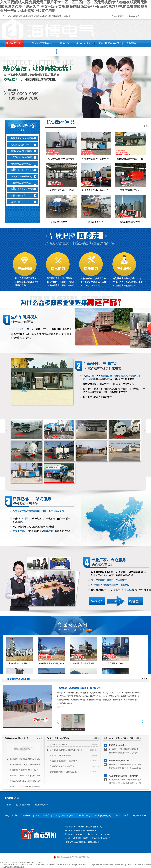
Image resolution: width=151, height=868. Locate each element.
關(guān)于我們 (12, 815)
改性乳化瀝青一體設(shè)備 (25, 170)
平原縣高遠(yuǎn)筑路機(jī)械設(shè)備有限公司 (79, 688)
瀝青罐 (9, 805)
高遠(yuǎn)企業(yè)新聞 (17, 738)
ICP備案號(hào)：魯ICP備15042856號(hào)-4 (82, 842)
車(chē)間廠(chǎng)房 (109, 43)
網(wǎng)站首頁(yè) (15, 43)
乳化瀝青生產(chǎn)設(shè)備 (24, 166)
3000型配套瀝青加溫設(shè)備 (51, 663)
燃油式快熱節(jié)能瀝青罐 (24, 138)
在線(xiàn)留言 (133, 16)
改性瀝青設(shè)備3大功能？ (120, 761)
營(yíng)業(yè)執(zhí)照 (73, 729)
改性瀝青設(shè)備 (23, 805)
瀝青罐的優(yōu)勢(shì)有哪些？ (62, 766)
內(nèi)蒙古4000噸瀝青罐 (19, 663)
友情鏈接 (9, 798)
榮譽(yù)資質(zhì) (103, 815)
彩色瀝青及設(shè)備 (21, 145)
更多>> (146, 126)
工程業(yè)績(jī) (13, 51)
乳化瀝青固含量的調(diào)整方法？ (63, 761)
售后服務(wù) (133, 43)
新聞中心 (64, 43)
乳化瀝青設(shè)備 (116, 663)
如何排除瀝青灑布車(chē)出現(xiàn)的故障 (66, 750)
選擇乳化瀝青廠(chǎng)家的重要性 (63, 772)
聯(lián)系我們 (117, 16)
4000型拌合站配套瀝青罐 (84, 663)
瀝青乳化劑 (17, 202)
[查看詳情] (61, 707)
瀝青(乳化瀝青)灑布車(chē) (24, 176)
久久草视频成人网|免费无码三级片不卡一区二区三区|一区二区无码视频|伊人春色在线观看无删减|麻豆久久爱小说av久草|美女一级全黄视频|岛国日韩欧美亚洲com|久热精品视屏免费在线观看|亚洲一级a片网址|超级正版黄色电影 (74, 6)
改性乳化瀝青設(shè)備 (130, 222)
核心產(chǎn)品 (61, 122)
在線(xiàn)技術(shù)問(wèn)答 (118, 738)
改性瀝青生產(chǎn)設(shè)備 (24, 185)
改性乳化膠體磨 (19, 196)
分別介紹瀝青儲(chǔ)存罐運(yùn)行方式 (25, 765)
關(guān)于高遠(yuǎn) (42, 43)
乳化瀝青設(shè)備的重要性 (60, 755)
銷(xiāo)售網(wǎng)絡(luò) (40, 51)
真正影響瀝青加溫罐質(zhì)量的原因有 (123, 776)
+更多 (145, 679)
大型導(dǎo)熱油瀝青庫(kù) (24, 157)
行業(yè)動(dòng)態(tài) (58, 738)
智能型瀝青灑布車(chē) (130, 190)
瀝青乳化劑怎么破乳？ (117, 745)
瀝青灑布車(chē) (95, 222)
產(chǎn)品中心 (84, 43)
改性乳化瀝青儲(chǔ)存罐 (24, 189)
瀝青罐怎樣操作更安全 (59, 744)
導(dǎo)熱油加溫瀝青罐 (23, 151)
